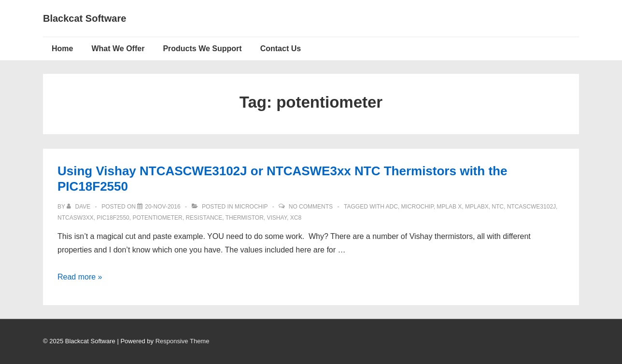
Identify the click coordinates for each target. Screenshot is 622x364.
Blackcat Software (85, 18)
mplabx (477, 207)
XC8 (296, 218)
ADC (391, 207)
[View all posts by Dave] (79, 207)
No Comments (311, 207)
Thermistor (245, 218)
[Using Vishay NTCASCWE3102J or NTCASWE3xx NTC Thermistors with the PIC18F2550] (163, 207)
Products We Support (202, 49)
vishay (277, 218)
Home (62, 49)
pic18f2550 (113, 218)
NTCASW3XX (76, 218)
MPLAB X (449, 207)
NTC (498, 207)
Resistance (204, 218)
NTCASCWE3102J (531, 207)
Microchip (251, 207)
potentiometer (157, 218)
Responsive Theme (183, 341)
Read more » (80, 277)
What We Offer (118, 49)
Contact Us (281, 49)
